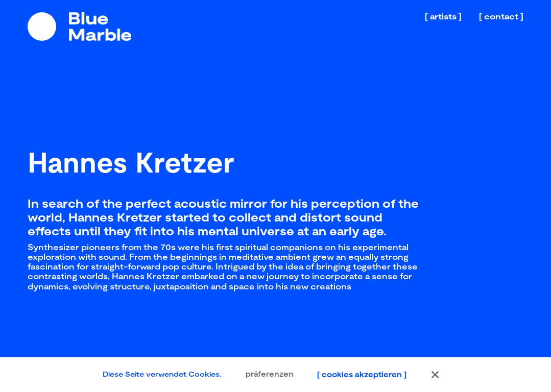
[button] (435, 375)
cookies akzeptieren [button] (362, 374)
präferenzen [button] (270, 374)
